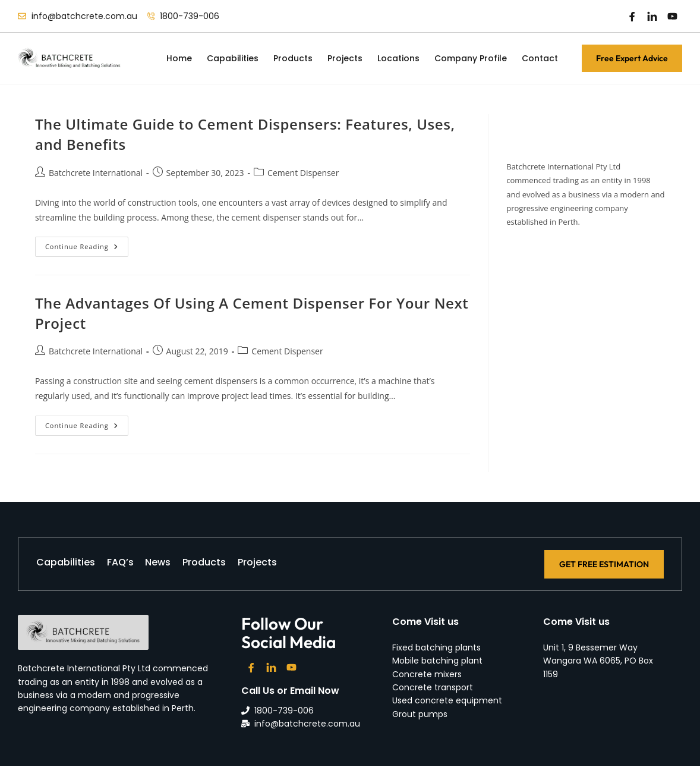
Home (179, 58)
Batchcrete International (96, 173)
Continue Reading (87, 244)
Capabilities (233, 58)
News (176, 565)
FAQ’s (129, 565)
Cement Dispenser (303, 173)
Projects (345, 58)
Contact (540, 58)
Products (293, 58)
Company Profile (471, 58)
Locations (398, 58)
